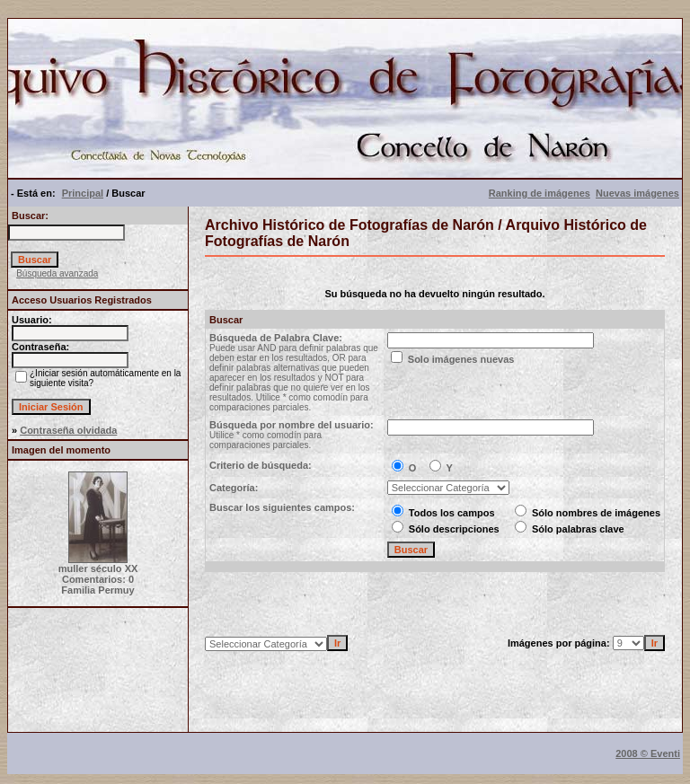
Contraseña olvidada (68, 430)
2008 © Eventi (648, 753)
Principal (83, 193)
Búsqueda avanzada (57, 273)
